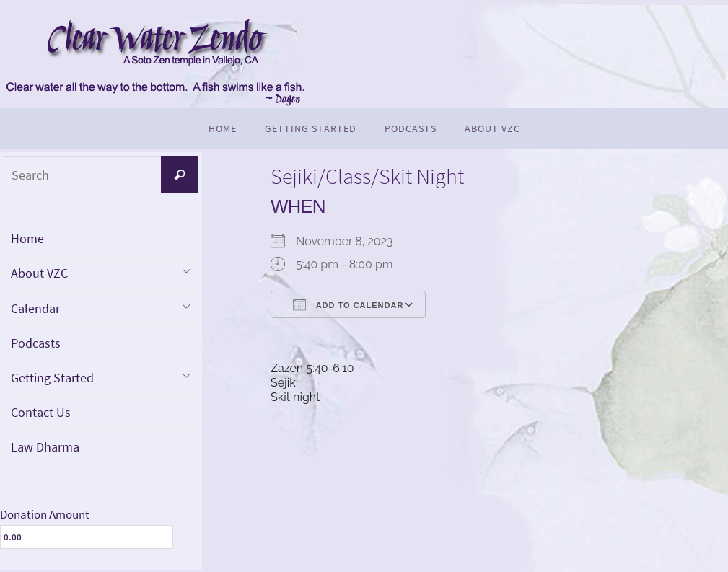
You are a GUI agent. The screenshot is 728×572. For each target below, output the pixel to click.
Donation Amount (45, 516)
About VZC (39, 274)
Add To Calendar (348, 304)
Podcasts (36, 344)
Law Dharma (45, 449)
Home (27, 238)
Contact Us (41, 414)
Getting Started (52, 379)
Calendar (35, 309)
